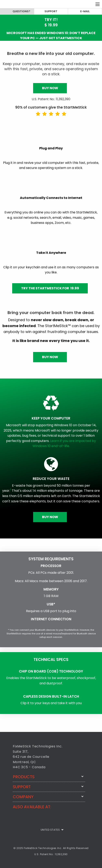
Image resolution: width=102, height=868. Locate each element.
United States (50, 830)
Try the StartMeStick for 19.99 (50, 288)
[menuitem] (51, 830)
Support (51, 11)
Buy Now (50, 88)
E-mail (85, 11)
